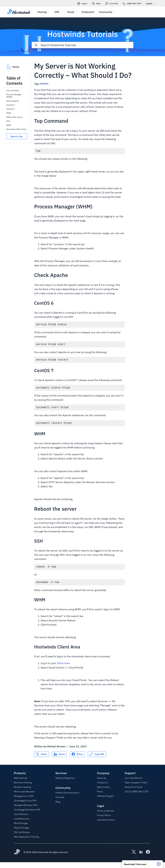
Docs (96, 4)
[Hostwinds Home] (17, 858)
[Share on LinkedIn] (59, 760)
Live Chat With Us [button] (133, 784)
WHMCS (44, 84)
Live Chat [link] (112, 4)
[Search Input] (87, 45)
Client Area (63, 669)
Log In (82, 4)
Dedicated (88, 12)
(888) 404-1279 (132, 4)
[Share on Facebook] (77, 760)
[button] (142, 863)
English (151, 3)
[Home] (19, 12)
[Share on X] (41, 760)
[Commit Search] (36, 45)
